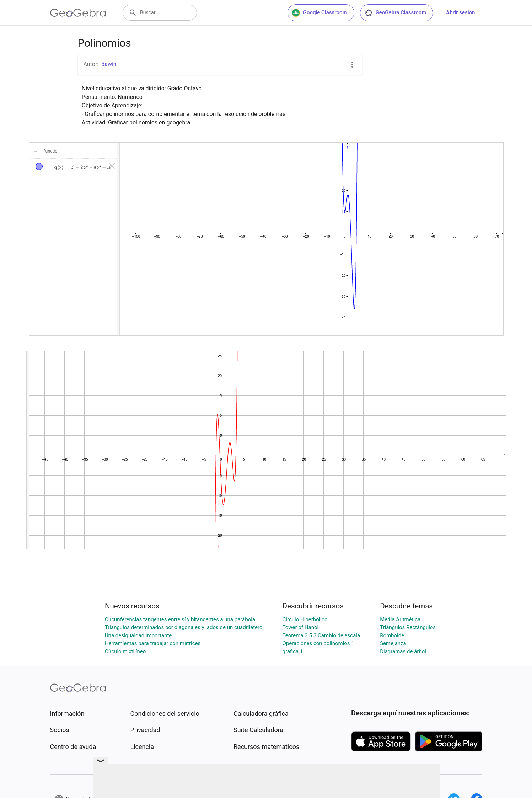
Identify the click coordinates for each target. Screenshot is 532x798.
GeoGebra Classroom (395, 13)
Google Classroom (319, 13)
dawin (109, 64)
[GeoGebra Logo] (78, 13)
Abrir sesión (460, 12)
